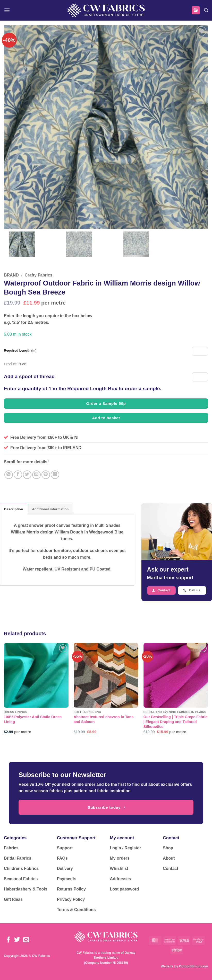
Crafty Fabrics (39, 275)
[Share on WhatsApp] (9, 475)
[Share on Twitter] (27, 475)
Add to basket (106, 418)
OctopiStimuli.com (194, 966)
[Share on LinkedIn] (55, 475)
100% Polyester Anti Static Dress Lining (33, 719)
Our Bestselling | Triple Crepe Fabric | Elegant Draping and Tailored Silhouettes (176, 722)
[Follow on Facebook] (8, 940)
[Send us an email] (26, 940)
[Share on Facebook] (18, 475)
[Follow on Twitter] (17, 940)
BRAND (11, 275)
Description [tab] (14, 509)
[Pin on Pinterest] (46, 475)
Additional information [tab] (50, 509)
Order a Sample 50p (106, 403)
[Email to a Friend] (36, 475)
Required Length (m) (20, 350)
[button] (7, 10)
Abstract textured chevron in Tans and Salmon (104, 719)
